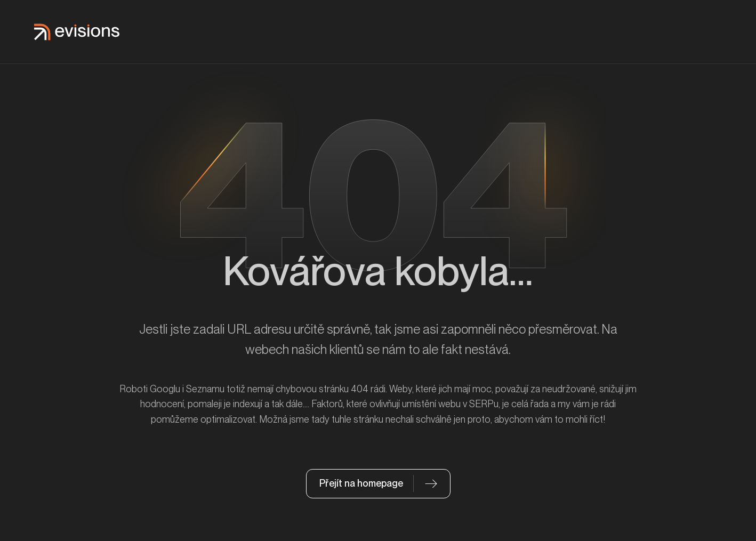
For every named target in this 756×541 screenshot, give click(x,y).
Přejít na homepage (361, 483)
